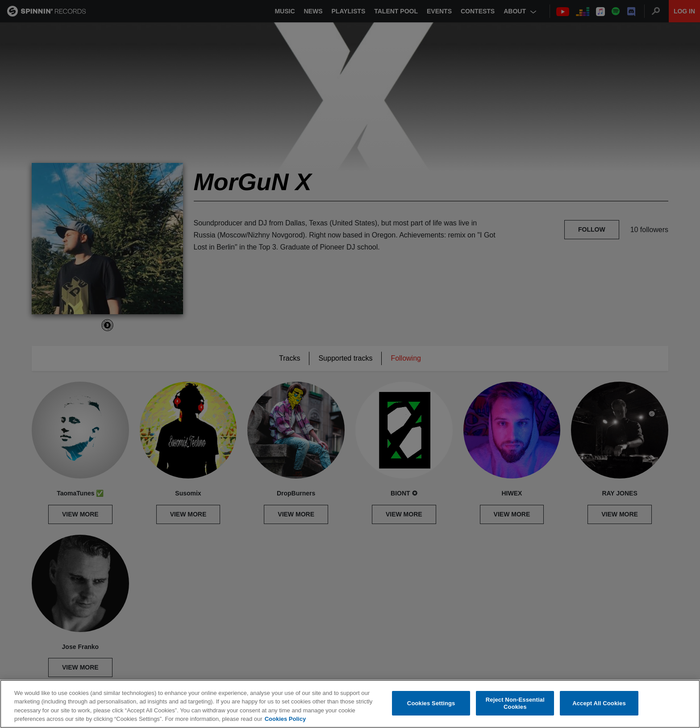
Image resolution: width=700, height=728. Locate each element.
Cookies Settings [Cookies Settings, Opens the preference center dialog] (431, 703)
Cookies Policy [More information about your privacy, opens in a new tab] (285, 719)
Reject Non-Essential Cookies (515, 703)
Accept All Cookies (599, 703)
